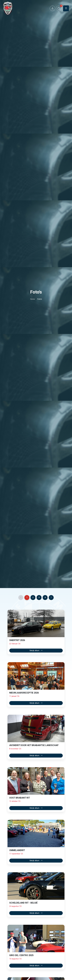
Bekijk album (36, 650)
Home (32, 299)
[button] (52, 8)
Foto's (40, 299)
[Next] (51, 598)
